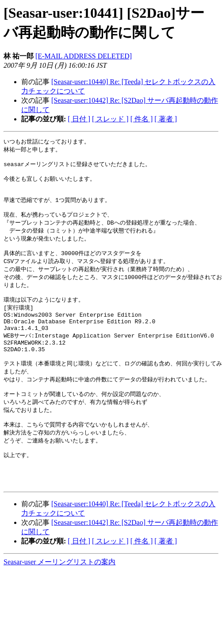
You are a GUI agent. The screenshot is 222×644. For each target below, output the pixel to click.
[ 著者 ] (166, 119)
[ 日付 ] (79, 119)
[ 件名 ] (142, 119)
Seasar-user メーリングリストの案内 (59, 600)
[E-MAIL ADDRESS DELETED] (84, 56)
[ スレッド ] (110, 119)
